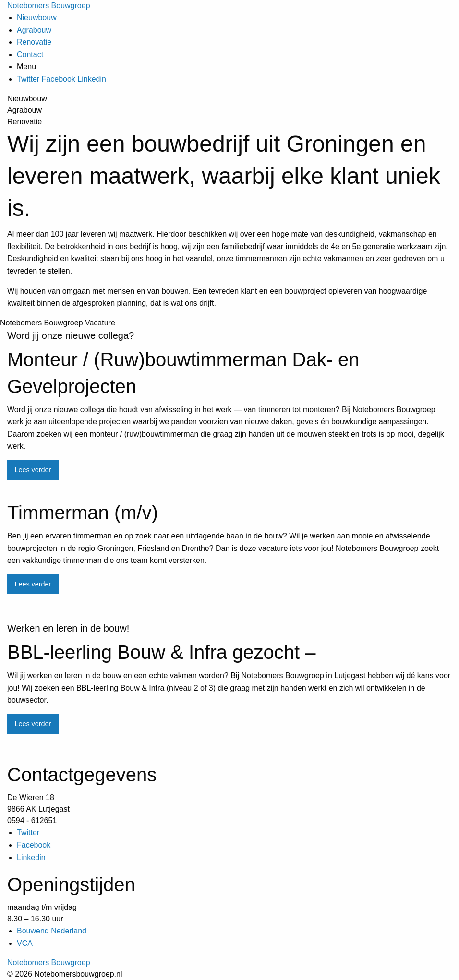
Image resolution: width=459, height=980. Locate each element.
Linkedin (92, 79)
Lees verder (33, 470)
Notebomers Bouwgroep (49, 6)
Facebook (59, 79)
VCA (25, 943)
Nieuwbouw (37, 18)
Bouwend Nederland (52, 931)
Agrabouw (34, 30)
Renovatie (34, 42)
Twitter (28, 79)
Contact (30, 54)
